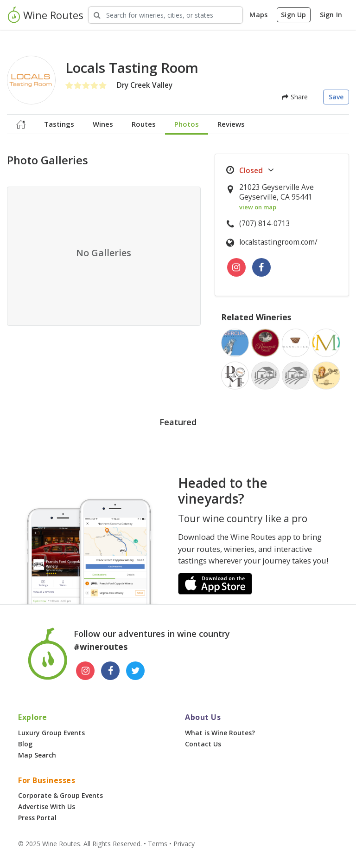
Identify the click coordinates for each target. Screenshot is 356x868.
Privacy (184, 844)
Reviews (231, 124)
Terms (158, 844)
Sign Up (293, 15)
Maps (258, 15)
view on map (258, 207)
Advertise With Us (47, 806)
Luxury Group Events (51, 733)
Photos (187, 124)
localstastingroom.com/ (278, 242)
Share (295, 97)
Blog (25, 744)
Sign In (331, 15)
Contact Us (203, 744)
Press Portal (37, 818)
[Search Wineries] (165, 15)
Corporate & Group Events (60, 795)
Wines (103, 124)
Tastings (59, 124)
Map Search (37, 755)
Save (336, 97)
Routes (144, 124)
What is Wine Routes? (220, 733)
